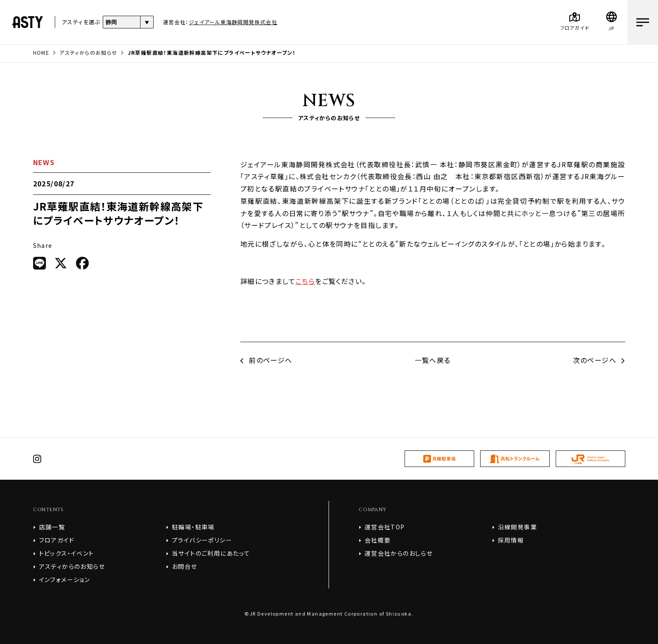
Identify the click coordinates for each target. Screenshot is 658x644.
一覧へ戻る (433, 360)
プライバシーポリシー (202, 540)
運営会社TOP (385, 527)
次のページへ (599, 360)
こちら (305, 281)
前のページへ (266, 360)
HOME (41, 52)
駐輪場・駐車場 (193, 527)
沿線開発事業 (517, 527)
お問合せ (185, 566)
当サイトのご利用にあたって (211, 553)
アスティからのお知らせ (88, 52)
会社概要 (378, 540)
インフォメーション (65, 579)
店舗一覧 (52, 527)
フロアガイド (57, 540)
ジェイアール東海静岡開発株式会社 (233, 22)
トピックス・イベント (67, 553)
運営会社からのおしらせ (399, 553)
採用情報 (511, 540)
